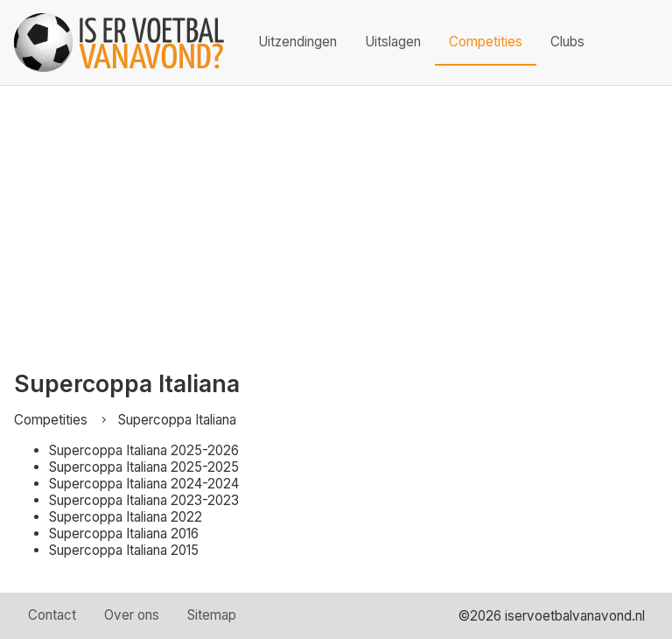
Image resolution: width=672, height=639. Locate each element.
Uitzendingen (297, 42)
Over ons (132, 615)
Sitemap (212, 615)
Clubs (567, 42)
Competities (486, 42)
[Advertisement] (336, 217)
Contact (52, 615)
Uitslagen (393, 42)
